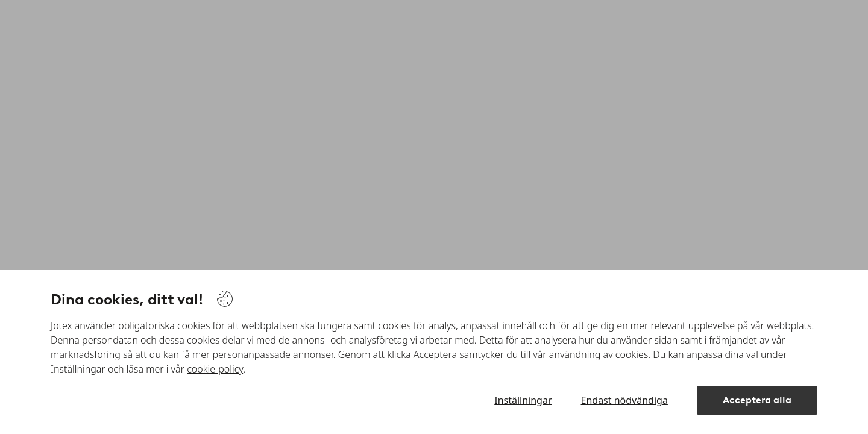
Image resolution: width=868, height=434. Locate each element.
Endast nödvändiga (624, 400)
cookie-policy (215, 369)
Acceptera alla (757, 400)
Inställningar (523, 400)
